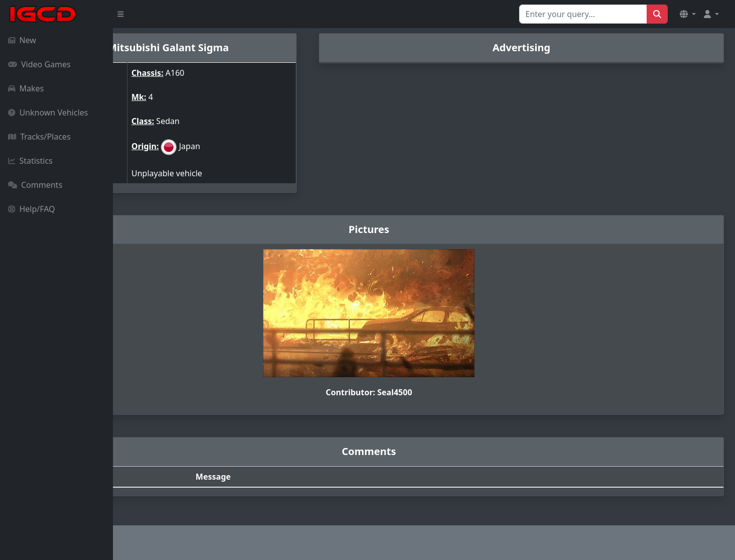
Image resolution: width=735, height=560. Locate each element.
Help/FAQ (32, 209)
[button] (688, 14)
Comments (35, 185)
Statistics (30, 161)
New (22, 40)
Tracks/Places (39, 137)
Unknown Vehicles (48, 113)
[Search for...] (583, 14)
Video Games (39, 64)
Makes (26, 88)
